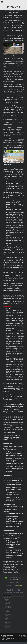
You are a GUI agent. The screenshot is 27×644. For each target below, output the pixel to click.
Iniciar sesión (23, 635)
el (12, 446)
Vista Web (23, 637)
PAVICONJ (13, 7)
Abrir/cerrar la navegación (13, 2)
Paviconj (3, 638)
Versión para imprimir (7, 635)
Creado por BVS (5, 640)
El (9, 479)
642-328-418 (15, 590)
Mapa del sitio (5, 637)
